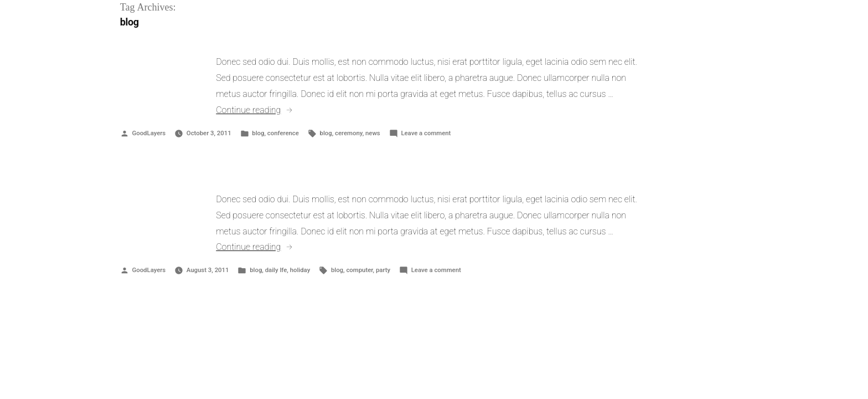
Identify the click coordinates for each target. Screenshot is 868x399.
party (383, 270)
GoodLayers (149, 133)
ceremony (349, 133)
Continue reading (254, 110)
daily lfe (276, 270)
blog (258, 133)
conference (283, 133)
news (373, 133)
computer (359, 270)
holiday (300, 270)
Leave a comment (426, 133)
